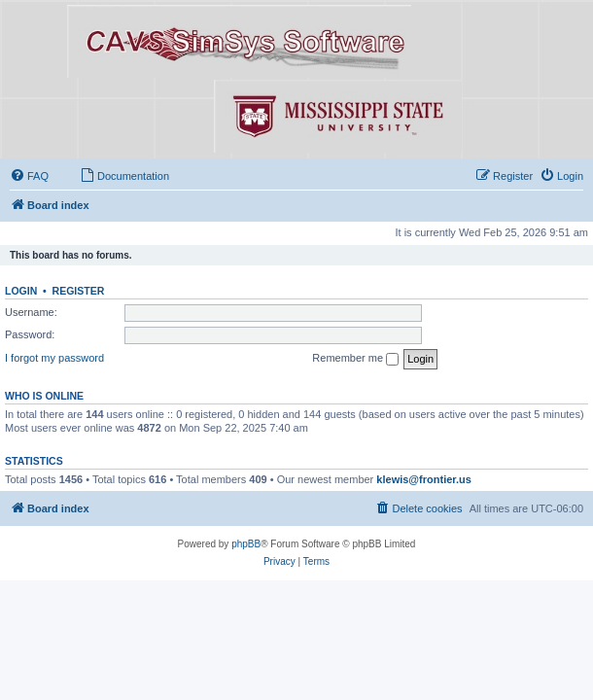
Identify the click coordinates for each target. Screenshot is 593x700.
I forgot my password (54, 358)
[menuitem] (29, 176)
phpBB (246, 544)
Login (21, 291)
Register (79, 291)
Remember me (355, 359)
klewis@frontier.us (424, 479)
